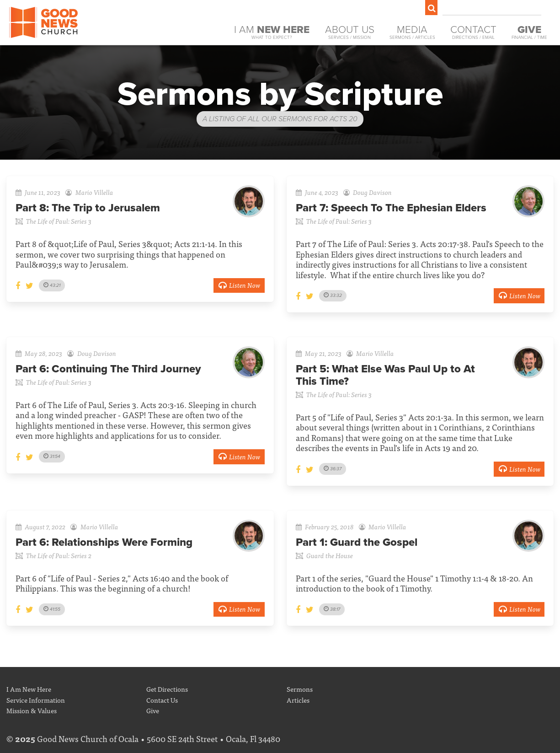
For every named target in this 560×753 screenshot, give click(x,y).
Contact (473, 32)
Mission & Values (32, 710)
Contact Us (162, 700)
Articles (298, 700)
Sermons (300, 689)
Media (412, 32)
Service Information (36, 700)
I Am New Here (29, 689)
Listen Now (239, 285)
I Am (272, 32)
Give (153, 710)
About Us (350, 32)
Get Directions (167, 689)
